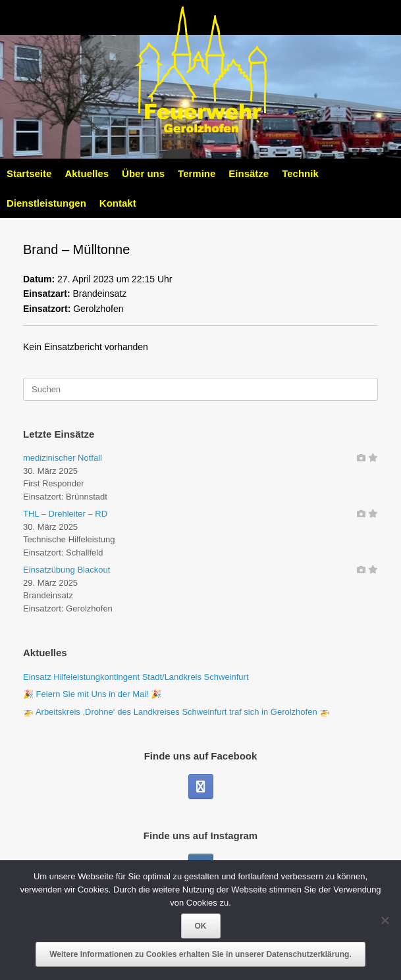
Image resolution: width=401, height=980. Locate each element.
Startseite (29, 173)
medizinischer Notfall (63, 458)
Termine (197, 173)
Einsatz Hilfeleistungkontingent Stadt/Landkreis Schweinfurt (136, 677)
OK (201, 926)
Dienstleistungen (46, 203)
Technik (300, 173)
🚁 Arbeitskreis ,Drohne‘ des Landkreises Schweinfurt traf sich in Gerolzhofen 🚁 (176, 712)
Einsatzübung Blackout (67, 570)
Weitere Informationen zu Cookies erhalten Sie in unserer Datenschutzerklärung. (200, 954)
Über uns (143, 173)
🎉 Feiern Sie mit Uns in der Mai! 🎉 (92, 694)
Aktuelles (87, 173)
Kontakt (118, 203)
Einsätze (249, 173)
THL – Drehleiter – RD (65, 514)
